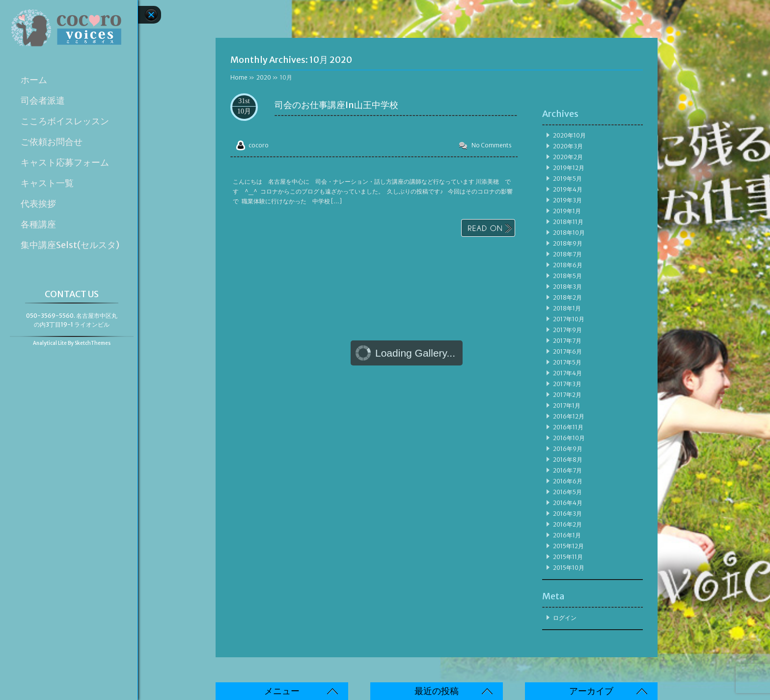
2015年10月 (569, 568)
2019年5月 (567, 179)
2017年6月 (567, 351)
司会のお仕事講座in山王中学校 (336, 105)
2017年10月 (569, 319)
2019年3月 (567, 200)
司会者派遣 (43, 101)
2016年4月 (568, 503)
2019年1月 (567, 211)
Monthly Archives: (291, 60)
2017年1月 (567, 406)
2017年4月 (567, 373)
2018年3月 (567, 287)
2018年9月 (568, 243)
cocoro (259, 145)
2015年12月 (568, 546)
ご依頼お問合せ (52, 142)
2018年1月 (567, 308)
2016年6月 (568, 481)
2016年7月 (567, 470)
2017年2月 (567, 395)
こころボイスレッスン (65, 121)
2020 (264, 77)
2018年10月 (569, 233)
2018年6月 (568, 265)
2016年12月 (569, 416)
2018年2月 (567, 297)
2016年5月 (567, 492)
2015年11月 (568, 557)
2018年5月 (567, 276)
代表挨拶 (38, 204)
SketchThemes (93, 343)
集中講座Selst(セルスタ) (70, 245)
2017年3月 (567, 384)
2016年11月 (568, 427)
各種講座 (38, 224)
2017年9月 (567, 330)
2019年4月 (568, 189)
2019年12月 (569, 168)
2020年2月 (568, 157)
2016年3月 (567, 514)
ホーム (34, 80)
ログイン (565, 618)
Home (239, 77)
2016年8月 (568, 460)
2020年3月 (568, 146)
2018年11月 (568, 222)
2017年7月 (567, 341)
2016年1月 (567, 535)
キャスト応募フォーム (65, 163)
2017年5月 (567, 362)
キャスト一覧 (47, 183)
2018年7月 (567, 254)
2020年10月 (569, 135)
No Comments (492, 145)
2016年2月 (567, 524)
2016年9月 (568, 449)
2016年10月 (569, 438)
